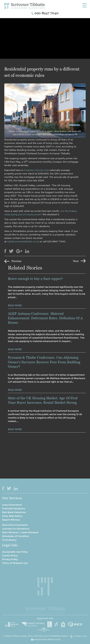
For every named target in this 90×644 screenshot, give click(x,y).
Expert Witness (11, 520)
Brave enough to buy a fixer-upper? (36, 279)
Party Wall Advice (12, 516)
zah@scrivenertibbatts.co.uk (23, 241)
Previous (16, 261)
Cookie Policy (10, 556)
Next (76, 261)
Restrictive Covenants (15, 525)
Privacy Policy (10, 559)
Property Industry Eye (36, 170)
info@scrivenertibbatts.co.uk (46, 639)
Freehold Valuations (14, 509)
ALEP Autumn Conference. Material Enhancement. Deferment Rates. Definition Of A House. (45, 318)
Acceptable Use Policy (15, 552)
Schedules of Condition (16, 536)
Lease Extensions (12, 505)
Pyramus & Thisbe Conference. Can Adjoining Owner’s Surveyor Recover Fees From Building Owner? (44, 362)
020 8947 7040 (79, 636)
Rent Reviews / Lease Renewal (20, 532)
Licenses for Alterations (16, 529)
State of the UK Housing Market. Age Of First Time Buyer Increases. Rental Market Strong (43, 400)
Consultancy (9, 540)
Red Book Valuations (14, 512)
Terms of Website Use (15, 563)
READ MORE (15, 305)
